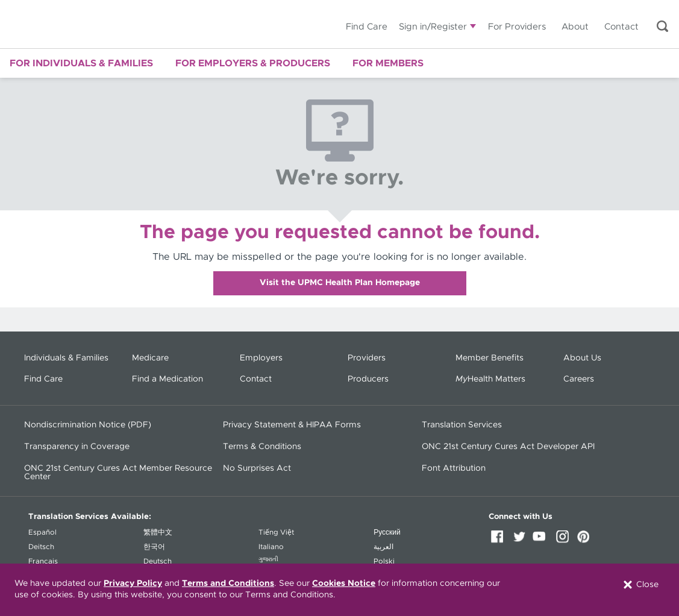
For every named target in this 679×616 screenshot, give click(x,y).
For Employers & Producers (253, 63)
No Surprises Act (257, 468)
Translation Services (462, 425)
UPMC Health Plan (100, 24)
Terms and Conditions (228, 583)
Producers (368, 379)
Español (42, 532)
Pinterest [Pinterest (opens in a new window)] (586, 541)
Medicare (150, 358)
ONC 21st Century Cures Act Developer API (508, 447)
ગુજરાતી (268, 559)
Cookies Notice (344, 583)
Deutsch (158, 561)
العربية (383, 547)
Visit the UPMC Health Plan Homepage (340, 283)
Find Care (367, 27)
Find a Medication (167, 379)
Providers (367, 358)
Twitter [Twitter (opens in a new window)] (521, 541)
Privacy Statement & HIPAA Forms (292, 425)
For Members (388, 63)
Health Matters (490, 379)
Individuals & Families (66, 358)
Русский (387, 532)
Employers (261, 358)
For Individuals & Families (81, 63)
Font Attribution (454, 468)
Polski (384, 561)
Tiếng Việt (276, 532)
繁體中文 (158, 532)
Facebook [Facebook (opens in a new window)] (499, 541)
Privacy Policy (133, 583)
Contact (621, 27)
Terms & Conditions (262, 447)
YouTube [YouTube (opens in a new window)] (543, 541)
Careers (579, 379)
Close (640, 585)
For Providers (517, 27)
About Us (582, 358)
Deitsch (41, 547)
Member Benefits (490, 358)
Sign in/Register (433, 27)
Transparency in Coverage (77, 447)
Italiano (271, 547)
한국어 (154, 547)
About (575, 27)
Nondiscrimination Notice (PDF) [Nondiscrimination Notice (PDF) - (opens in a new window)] (88, 425)
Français (43, 561)
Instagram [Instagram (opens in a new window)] (565, 541)
